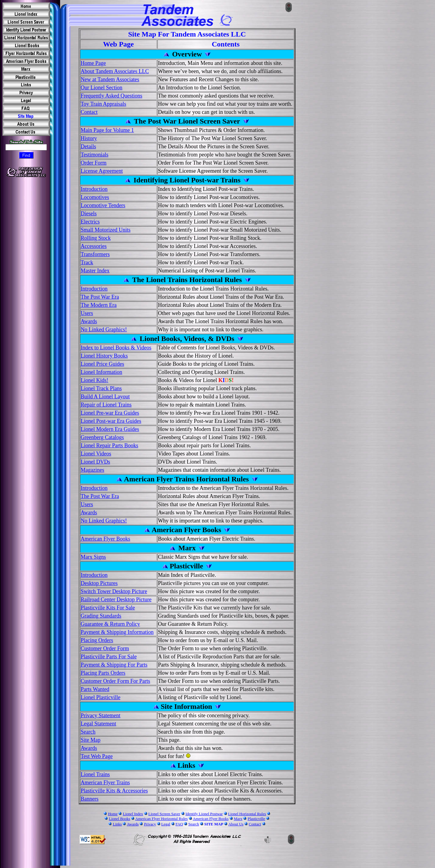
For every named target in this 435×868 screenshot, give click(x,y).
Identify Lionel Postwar (204, 814)
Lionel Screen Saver (164, 814)
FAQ (179, 824)
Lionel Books (119, 819)
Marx (238, 819)
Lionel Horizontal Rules (247, 814)
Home (113, 814)
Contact (255, 824)
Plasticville (256, 819)
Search (193, 824)
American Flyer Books (211, 819)
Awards (133, 824)
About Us (236, 824)
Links (117, 824)
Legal (166, 824)
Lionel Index (133, 814)
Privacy (150, 824)
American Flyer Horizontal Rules (162, 819)
